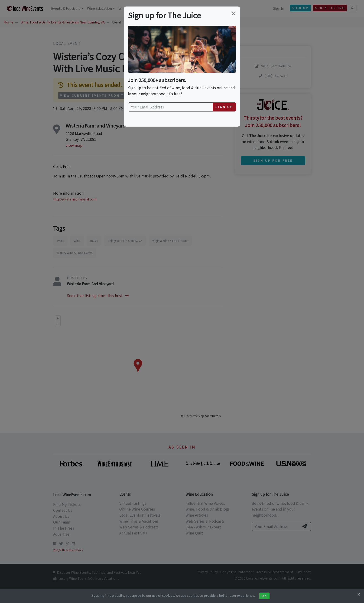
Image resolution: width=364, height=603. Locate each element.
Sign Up (224, 107)
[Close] (359, 594)
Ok (264, 596)
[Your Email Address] (170, 107)
